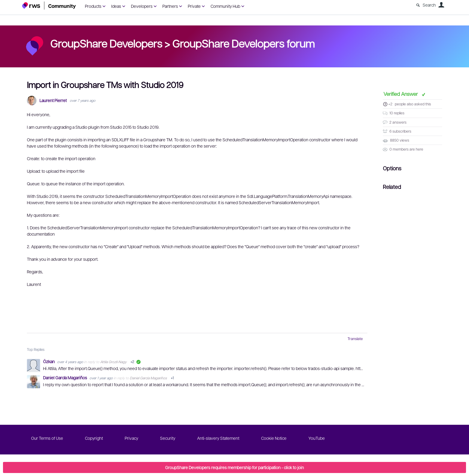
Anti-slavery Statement (218, 438)
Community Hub (225, 6)
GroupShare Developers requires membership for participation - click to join (234, 467)
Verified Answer (401, 94)
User (441, 5)
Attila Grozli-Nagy (113, 362)
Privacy (131, 438)
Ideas (116, 6)
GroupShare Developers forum (243, 43)
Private (194, 6)
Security (168, 438)
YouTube (317, 438)
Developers (142, 6)
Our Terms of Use (47, 438)
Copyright (94, 438)
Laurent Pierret (53, 100)
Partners (170, 6)
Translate (355, 339)
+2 (390, 104)
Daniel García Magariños (66, 378)
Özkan (49, 361)
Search (429, 5)
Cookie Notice (274, 438)
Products (93, 6)
